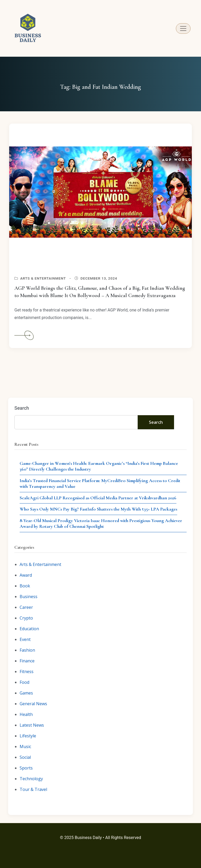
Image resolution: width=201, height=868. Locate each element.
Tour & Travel (33, 789)
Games (26, 693)
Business (29, 597)
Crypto (26, 618)
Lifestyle (28, 736)
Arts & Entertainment (43, 278)
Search (22, 408)
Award (26, 575)
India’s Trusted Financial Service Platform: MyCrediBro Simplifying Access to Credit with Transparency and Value (100, 484)
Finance (27, 661)
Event (25, 639)
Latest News (32, 725)
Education (29, 629)
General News (33, 704)
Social (25, 757)
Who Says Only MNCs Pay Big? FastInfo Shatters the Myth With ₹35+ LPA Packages (98, 509)
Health (26, 714)
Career (26, 607)
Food (24, 682)
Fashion (27, 650)
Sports (26, 768)
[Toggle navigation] (183, 28)
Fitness (27, 672)
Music (25, 747)
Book (25, 586)
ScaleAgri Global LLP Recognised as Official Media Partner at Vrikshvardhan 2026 (98, 498)
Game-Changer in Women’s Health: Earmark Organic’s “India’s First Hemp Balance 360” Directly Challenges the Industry (99, 466)
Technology (31, 779)
